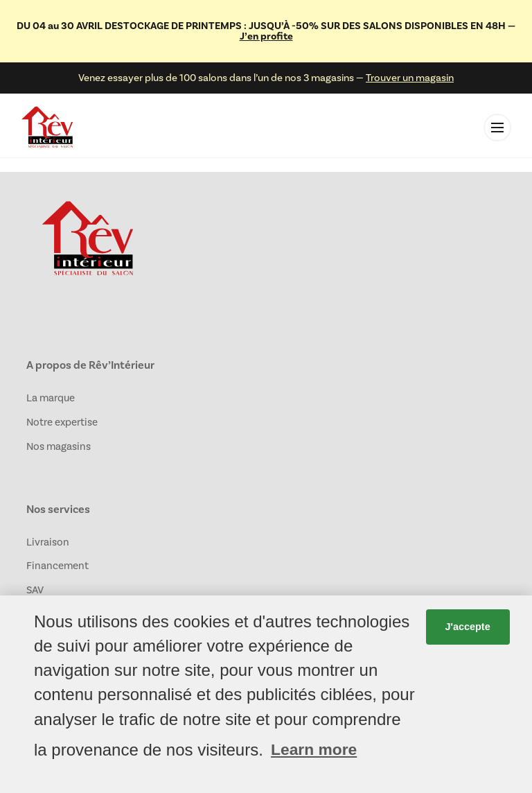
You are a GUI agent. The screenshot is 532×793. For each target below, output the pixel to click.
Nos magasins (59, 446)
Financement (57, 566)
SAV (35, 590)
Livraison (48, 542)
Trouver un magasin (410, 78)
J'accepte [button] (468, 627)
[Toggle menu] (497, 128)
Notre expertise (62, 422)
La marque (51, 398)
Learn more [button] (314, 749)
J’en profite (266, 36)
